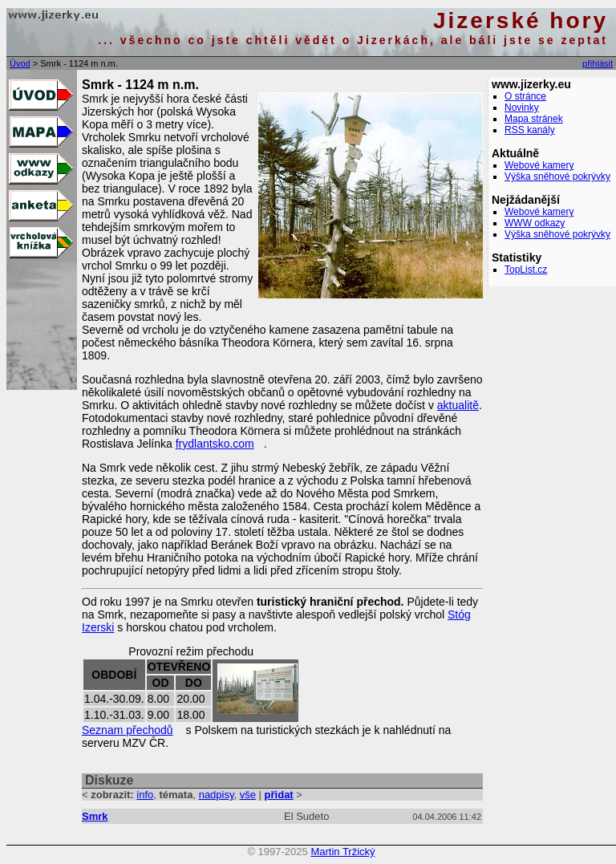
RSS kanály (530, 130)
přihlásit (598, 63)
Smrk (95, 816)
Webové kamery (539, 165)
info (145, 795)
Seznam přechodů (128, 730)
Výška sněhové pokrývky (557, 176)
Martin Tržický (342, 852)
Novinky (522, 107)
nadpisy (217, 795)
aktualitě (458, 405)
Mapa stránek (534, 119)
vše (248, 795)
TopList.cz (526, 270)
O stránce (525, 96)
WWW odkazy (535, 223)
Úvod (20, 63)
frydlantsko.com (215, 444)
